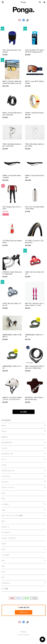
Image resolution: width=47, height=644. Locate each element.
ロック (3, 572)
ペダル (3, 510)
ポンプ (3, 566)
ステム (3, 493)
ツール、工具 (5, 555)
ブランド (4, 426)
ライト (3, 561)
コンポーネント (6, 476)
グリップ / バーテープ (8, 487)
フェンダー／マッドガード (9, 538)
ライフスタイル (6, 583)
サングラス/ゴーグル (7, 454)
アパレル (4, 431)
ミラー (3, 577)
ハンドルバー (5, 482)
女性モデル (5, 437)
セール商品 (5, 589)
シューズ (4, 459)
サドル (3, 499)
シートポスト (5, 504)
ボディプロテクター (7, 443)
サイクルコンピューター (8, 471)
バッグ (3, 549)
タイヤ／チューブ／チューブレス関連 (12, 516)
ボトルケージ (5, 527)
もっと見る (24, 412)
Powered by (24, 635)
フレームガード (6, 532)
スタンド (4, 544)
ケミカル (4, 465)
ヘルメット (4, 448)
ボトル (3, 521)
